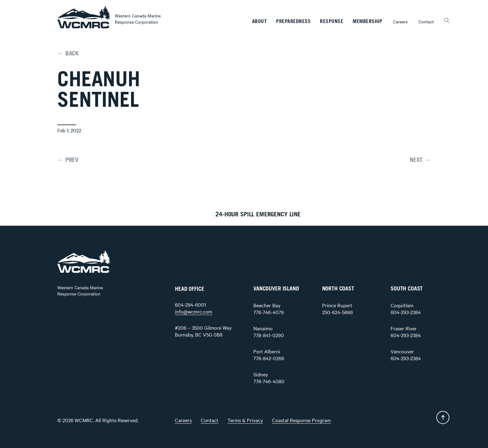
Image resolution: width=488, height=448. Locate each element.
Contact (426, 21)
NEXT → (420, 160)
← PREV (68, 160)
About (260, 21)
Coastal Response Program (301, 420)
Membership (367, 21)
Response (332, 21)
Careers (400, 21)
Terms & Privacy (245, 420)
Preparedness (293, 21)
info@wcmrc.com (194, 311)
